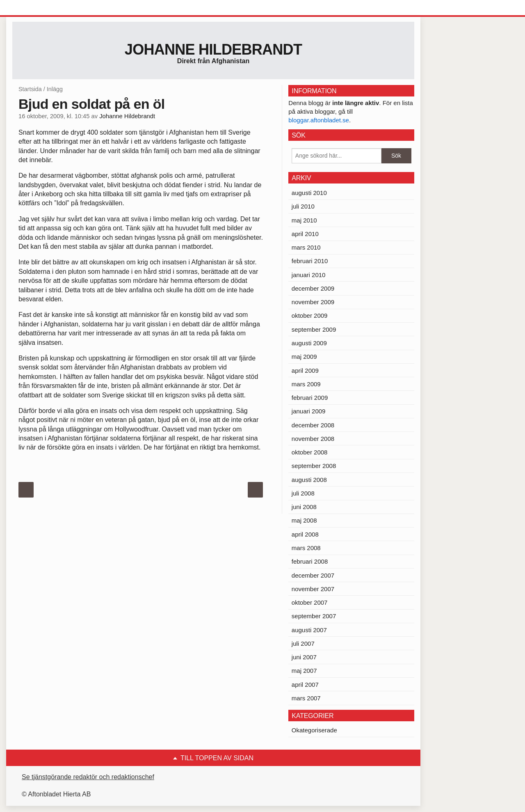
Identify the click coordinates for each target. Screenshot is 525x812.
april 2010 (305, 234)
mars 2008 (306, 548)
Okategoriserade (314, 730)
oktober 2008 (310, 452)
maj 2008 (304, 520)
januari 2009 (309, 411)
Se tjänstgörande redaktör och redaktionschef (88, 777)
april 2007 (305, 685)
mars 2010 (306, 247)
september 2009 (314, 329)
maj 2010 (304, 220)
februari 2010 (310, 261)
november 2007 (313, 589)
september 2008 (314, 466)
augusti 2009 (309, 343)
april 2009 (305, 370)
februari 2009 (310, 398)
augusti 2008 (309, 480)
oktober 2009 (310, 315)
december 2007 (313, 575)
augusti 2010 (309, 193)
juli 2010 (303, 206)
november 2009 (313, 302)
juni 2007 (304, 657)
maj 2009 (304, 357)
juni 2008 (304, 507)
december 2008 (313, 425)
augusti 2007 (309, 630)
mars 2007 (306, 698)
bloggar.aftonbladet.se (319, 120)
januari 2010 (309, 275)
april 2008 (305, 534)
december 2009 (313, 288)
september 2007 (314, 616)
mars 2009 (306, 384)
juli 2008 (303, 493)
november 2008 (313, 439)
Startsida (30, 89)
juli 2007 (303, 643)
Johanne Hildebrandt (213, 49)
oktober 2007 (310, 602)
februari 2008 (310, 561)
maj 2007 (304, 671)
